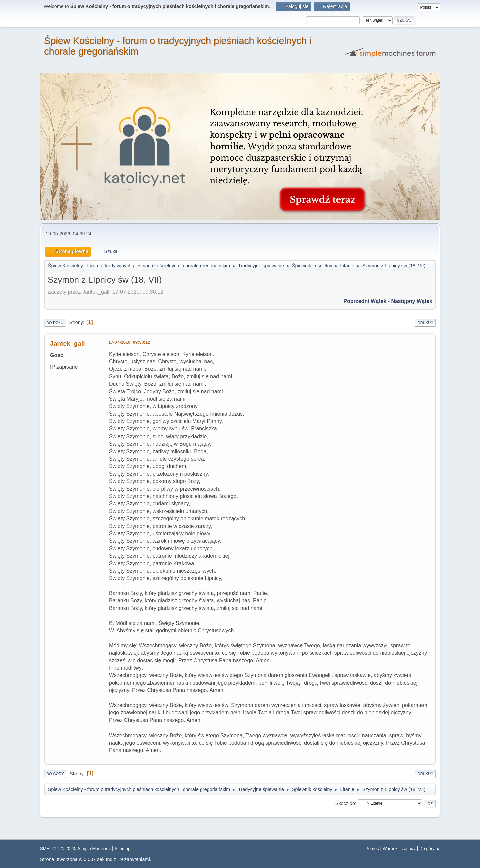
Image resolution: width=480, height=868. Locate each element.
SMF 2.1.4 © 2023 (57, 848)
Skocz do (345, 803)
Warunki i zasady (399, 848)
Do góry (55, 774)
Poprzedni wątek (365, 301)
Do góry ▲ (430, 848)
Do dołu (55, 323)
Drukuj (425, 323)
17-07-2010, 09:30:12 (129, 342)
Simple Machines (94, 848)
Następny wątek (412, 301)
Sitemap (123, 848)
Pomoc (372, 848)
